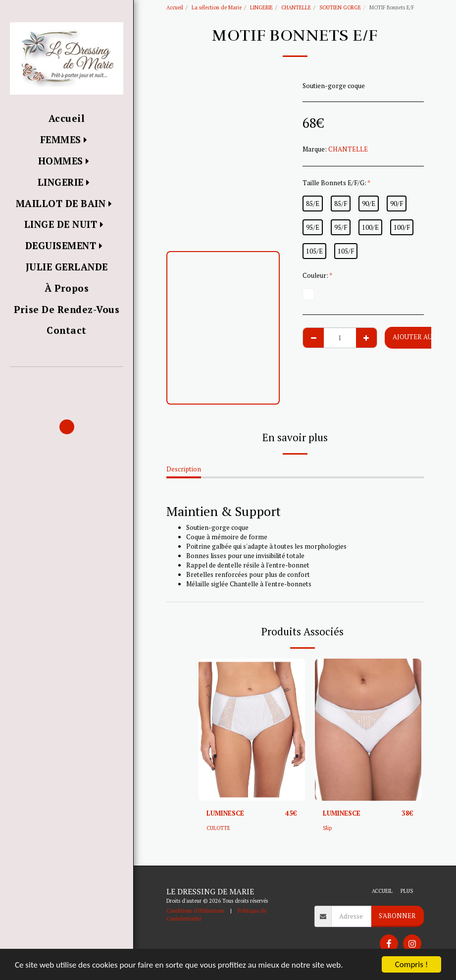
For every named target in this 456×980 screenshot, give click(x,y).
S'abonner (397, 916)
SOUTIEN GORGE (340, 7)
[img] (252, 730)
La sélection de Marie (217, 7)
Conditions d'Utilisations (195, 911)
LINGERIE (261, 7)
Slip (327, 828)
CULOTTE (218, 828)
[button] (67, 381)
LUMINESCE (225, 813)
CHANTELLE (296, 7)
